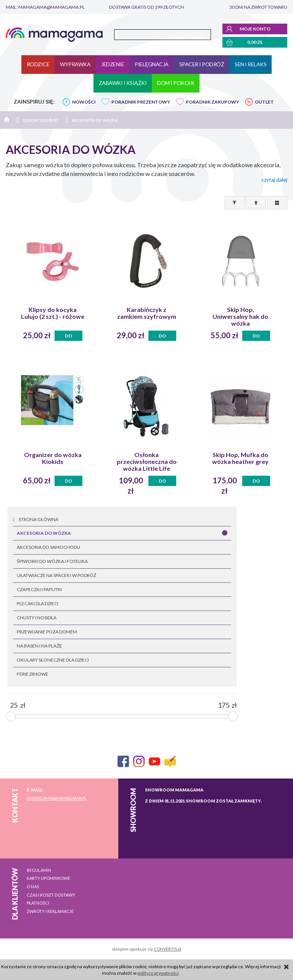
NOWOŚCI (84, 102)
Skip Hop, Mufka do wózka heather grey (240, 458)
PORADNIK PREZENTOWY (141, 102)
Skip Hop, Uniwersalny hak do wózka (240, 317)
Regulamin (39, 870)
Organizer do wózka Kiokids (53, 458)
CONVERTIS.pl (167, 949)
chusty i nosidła (37, 618)
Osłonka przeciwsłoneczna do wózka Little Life (147, 462)
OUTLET (264, 102)
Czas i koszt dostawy (51, 895)
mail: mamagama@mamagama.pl (45, 7)
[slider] (11, 716)
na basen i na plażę (39, 646)
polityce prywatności (158, 973)
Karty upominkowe (48, 878)
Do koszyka (69, 337)
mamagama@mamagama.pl (57, 798)
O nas (33, 886)
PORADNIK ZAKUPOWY (213, 102)
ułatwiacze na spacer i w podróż (56, 575)
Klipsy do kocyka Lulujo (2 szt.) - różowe (53, 313)
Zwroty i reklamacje (50, 911)
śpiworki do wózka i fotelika (52, 561)
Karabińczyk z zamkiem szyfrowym (147, 313)
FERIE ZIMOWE (33, 674)
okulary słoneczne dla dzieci (53, 660)
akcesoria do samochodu (48, 547)
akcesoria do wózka (44, 533)
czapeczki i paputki (39, 589)
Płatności (38, 903)
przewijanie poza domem (47, 632)
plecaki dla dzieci (38, 604)
